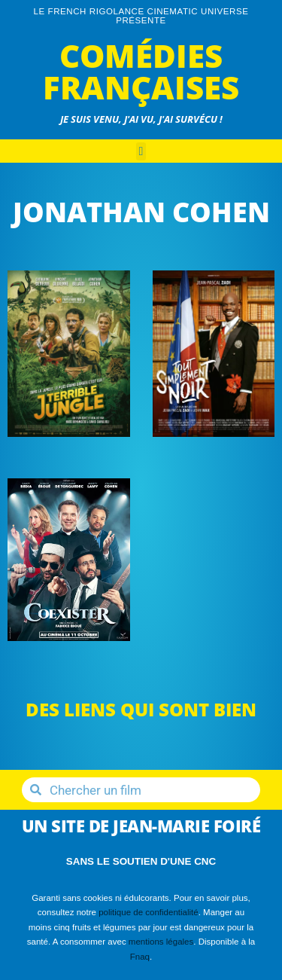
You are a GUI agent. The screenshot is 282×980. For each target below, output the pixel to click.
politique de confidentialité (149, 912)
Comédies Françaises (141, 71)
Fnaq (140, 957)
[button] (141, 151)
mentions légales (161, 942)
